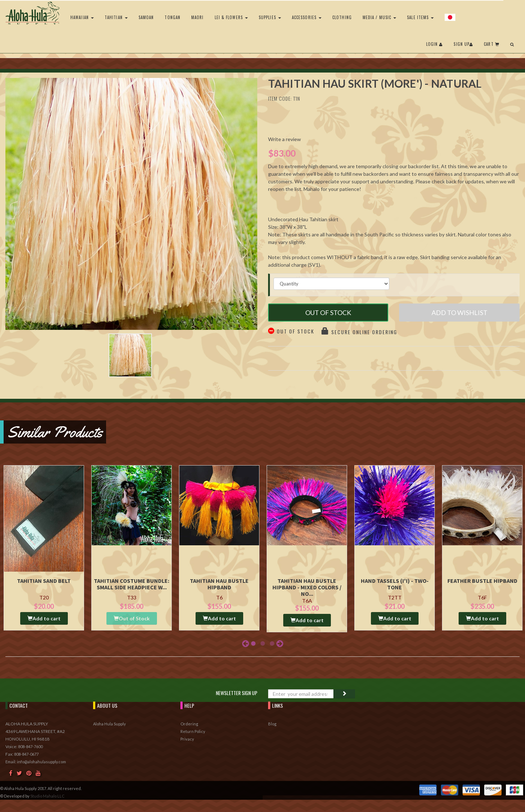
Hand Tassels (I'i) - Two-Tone (395, 584)
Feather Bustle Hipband (482, 581)
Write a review (285, 139)
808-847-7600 (30, 746)
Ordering (189, 724)
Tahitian (116, 17)
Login (435, 44)
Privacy (187, 739)
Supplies (270, 17)
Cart (492, 44)
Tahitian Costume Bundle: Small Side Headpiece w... (132, 584)
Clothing (342, 17)
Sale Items (420, 17)
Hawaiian (82, 17)
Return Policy (193, 731)
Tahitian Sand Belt (44, 581)
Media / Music (379, 17)
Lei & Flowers (231, 17)
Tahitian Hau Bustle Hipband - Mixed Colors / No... (307, 587)
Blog (272, 724)
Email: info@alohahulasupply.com (36, 762)
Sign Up (463, 44)
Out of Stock (328, 313)
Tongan (172, 17)
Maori (198, 17)
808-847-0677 (26, 754)
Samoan (146, 17)
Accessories (307, 17)
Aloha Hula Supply (110, 724)
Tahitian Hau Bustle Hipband (219, 584)
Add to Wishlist (460, 313)
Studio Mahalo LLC (47, 796)
